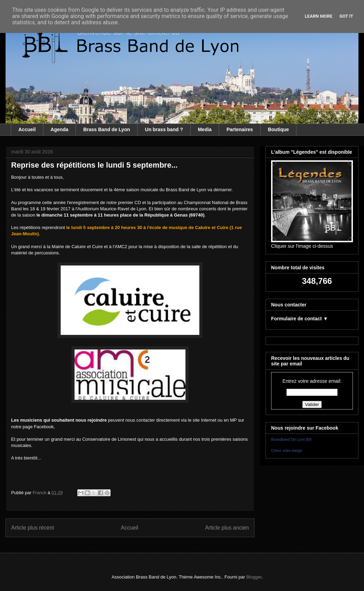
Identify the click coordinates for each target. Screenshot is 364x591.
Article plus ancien (227, 528)
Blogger (254, 577)
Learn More (319, 16)
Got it (346, 16)
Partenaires (240, 129)
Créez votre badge (287, 450)
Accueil (27, 129)
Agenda (59, 129)
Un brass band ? (164, 129)
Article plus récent (33, 528)
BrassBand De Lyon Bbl (291, 439)
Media (205, 129)
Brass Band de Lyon (107, 129)
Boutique (279, 129)
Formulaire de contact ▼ (300, 319)
